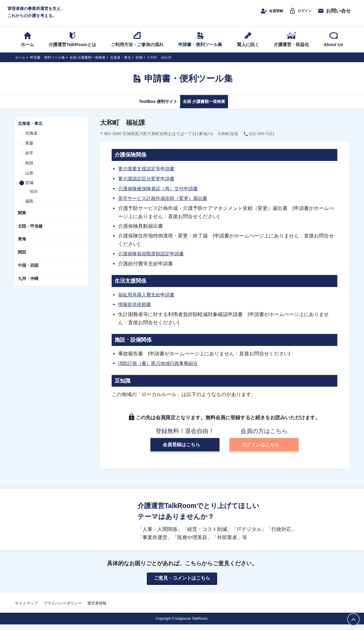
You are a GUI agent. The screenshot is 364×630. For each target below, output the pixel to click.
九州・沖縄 (28, 285)
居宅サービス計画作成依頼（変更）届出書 (165, 204)
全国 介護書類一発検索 (211, 108)
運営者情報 (97, 609)
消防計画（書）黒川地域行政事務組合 (160, 368)
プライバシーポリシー (63, 609)
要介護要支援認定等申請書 (148, 175)
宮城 (29, 189)
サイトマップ (26, 609)
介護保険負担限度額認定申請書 (153, 259)
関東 (22, 219)
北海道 (31, 140)
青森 (29, 150)
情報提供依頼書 (136, 310)
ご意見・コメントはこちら (182, 584)
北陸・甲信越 (30, 232)
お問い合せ (334, 14)
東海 (22, 245)
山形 (29, 179)
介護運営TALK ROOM (182, 15)
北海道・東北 (30, 130)
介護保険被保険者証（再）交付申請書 (160, 194)
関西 (22, 259)
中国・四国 (28, 272)
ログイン (297, 14)
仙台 (34, 198)
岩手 (29, 159)
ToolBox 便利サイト (151, 108)
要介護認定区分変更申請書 (148, 185)
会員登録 (263, 14)
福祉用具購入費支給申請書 (148, 300)
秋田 (29, 169)
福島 (29, 208)
